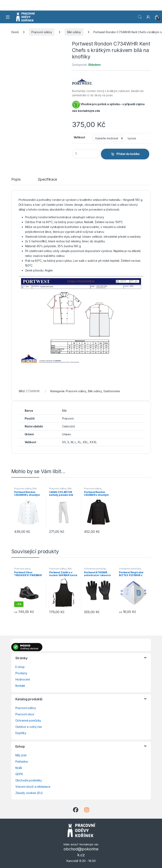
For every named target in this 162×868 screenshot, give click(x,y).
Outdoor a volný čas (29, 727)
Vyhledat (140, 17)
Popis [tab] (16, 180)
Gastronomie (112, 391)
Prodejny (21, 673)
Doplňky (21, 733)
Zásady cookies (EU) (29, 793)
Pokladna (22, 761)
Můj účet (21, 755)
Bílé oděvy (74, 32)
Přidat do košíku (128, 154)
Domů (15, 32)
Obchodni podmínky (29, 780)
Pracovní (68, 418)
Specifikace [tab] (47, 180)
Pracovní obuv (22, 569)
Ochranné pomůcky (95, 569)
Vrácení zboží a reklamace (33, 787)
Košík (19, 768)
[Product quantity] (86, 154)
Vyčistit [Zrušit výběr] (132, 138)
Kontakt (20, 686)
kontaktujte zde (89, 111)
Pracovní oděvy (42, 32)
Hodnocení (23, 679)
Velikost (79, 137)
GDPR (19, 774)
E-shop (20, 667)
